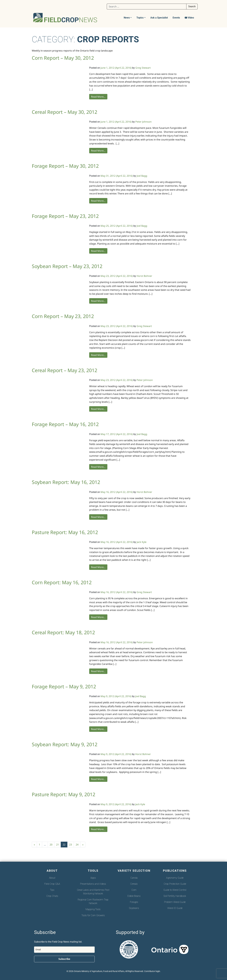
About (52, 878)
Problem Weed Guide (175, 902)
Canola (134, 878)
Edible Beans (134, 896)
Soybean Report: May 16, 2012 (66, 482)
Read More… (98, 97)
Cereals (134, 884)
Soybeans (134, 908)
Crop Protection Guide (175, 884)
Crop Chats (52, 896)
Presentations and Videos (93, 884)
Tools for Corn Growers (93, 915)
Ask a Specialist (159, 18)
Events (176, 18)
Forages (134, 902)
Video (189, 18)
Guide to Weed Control (175, 890)
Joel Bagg (142, 176)
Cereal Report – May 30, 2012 (65, 112)
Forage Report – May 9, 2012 (64, 686)
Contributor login (152, 971)
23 (71, 845)
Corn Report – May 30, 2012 (63, 58)
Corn (134, 890)
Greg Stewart (143, 68)
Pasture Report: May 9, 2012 (64, 794)
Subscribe (64, 959)
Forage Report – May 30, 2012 (65, 166)
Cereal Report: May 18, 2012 (63, 632)
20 (51, 845)
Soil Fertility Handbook (175, 896)
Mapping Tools (93, 909)
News (127, 18)
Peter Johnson (143, 122)
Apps (93, 878)
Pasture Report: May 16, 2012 (65, 532)
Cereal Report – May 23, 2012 (65, 370)
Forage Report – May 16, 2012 (65, 424)
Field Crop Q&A (52, 884)
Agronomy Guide (175, 878)
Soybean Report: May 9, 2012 (65, 744)
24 (77, 845)
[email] (64, 950)
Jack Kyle (142, 542)
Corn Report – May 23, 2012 (63, 316)
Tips (52, 890)
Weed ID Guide (175, 908)
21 (58, 845)
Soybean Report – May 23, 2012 (67, 266)
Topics (140, 18)
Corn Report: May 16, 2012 (62, 582)
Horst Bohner (144, 276)
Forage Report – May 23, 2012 (65, 216)
